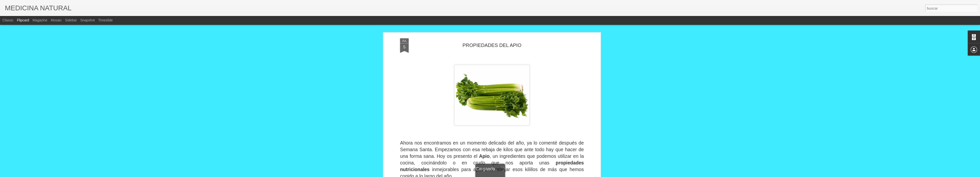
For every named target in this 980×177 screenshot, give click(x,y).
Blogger (509, 174)
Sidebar (71, 20)
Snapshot (88, 20)
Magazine (40, 20)
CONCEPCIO (514, 129)
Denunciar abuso (525, 174)
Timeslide (105, 20)
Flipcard (23, 20)
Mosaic (56, 20)
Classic (8, 20)
